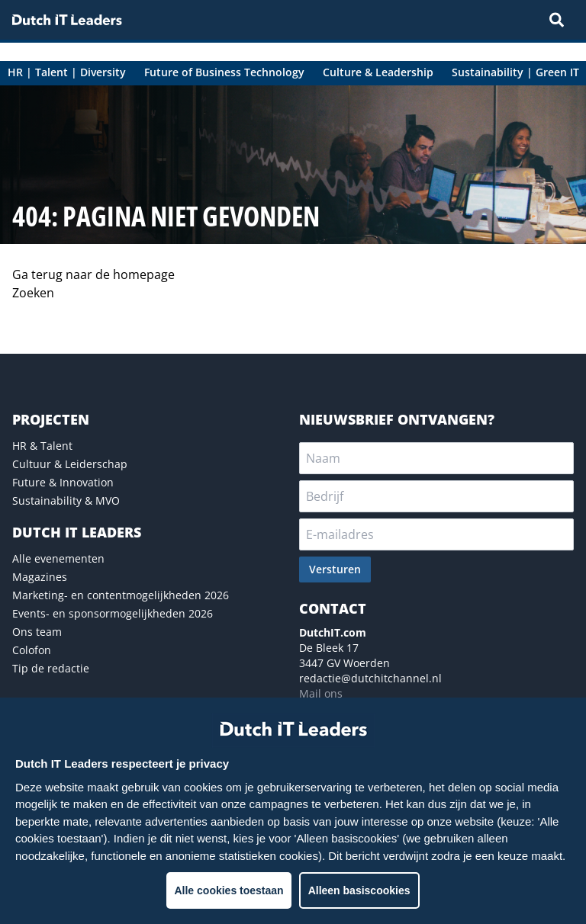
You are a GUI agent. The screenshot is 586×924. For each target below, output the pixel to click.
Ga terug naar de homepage (93, 274)
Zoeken (33, 293)
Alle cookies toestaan (229, 890)
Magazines (40, 577)
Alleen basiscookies (359, 890)
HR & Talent (42, 446)
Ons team (37, 632)
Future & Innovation (63, 482)
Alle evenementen (58, 558)
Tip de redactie (51, 668)
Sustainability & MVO (66, 500)
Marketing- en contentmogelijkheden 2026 (121, 595)
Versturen (335, 569)
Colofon (32, 650)
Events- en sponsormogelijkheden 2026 (113, 613)
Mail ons (321, 693)
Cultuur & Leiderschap (70, 464)
